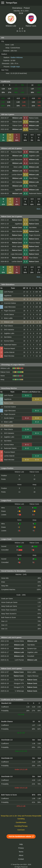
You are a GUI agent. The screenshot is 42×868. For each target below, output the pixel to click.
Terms (21, 852)
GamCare (21, 830)
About (21, 855)
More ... (39, 209)
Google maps (15, 67)
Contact (21, 859)
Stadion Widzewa (16, 57)
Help (21, 844)
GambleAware (21, 822)
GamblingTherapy (21, 826)
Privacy (21, 848)
